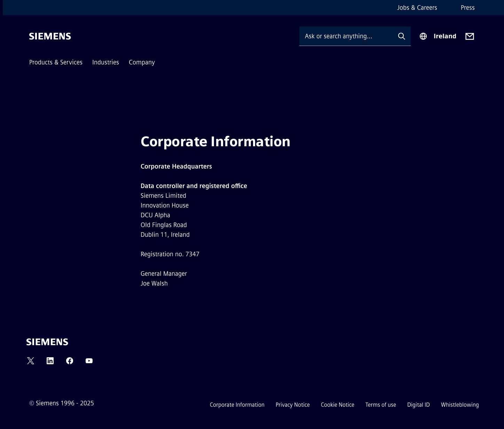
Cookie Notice (338, 405)
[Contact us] (470, 36)
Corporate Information (237, 405)
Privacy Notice (293, 405)
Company (142, 62)
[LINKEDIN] (50, 363)
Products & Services (56, 62)
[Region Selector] (438, 36)
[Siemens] (50, 36)
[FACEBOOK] (70, 363)
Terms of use (381, 405)
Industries (106, 62)
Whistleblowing (460, 405)
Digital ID (419, 405)
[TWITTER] (31, 363)
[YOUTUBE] (89, 363)
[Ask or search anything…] (346, 36)
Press (468, 8)
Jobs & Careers (417, 8)
